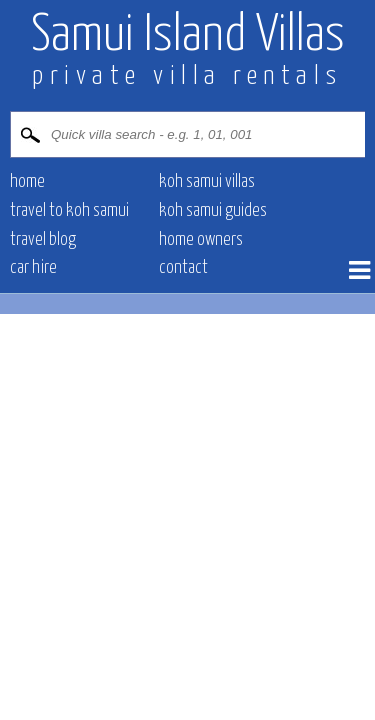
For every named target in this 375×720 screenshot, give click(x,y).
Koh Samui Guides (213, 211)
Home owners (201, 240)
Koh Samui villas (207, 182)
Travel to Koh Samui (69, 211)
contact (183, 268)
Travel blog (43, 240)
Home (27, 182)
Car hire (33, 268)
